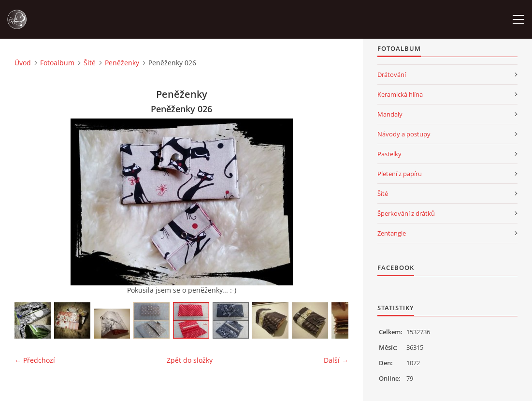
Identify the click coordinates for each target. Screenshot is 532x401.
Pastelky (389, 154)
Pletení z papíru (400, 174)
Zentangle (392, 233)
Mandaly (390, 114)
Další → (336, 360)
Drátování (392, 74)
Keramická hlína (400, 94)
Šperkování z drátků (406, 213)
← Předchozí (35, 360)
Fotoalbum (57, 63)
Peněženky (122, 63)
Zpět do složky (190, 360)
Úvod (23, 63)
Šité (90, 63)
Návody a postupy (404, 134)
